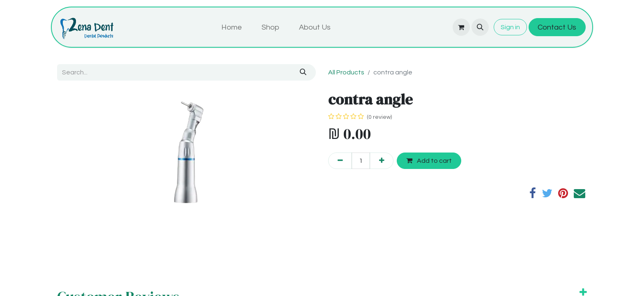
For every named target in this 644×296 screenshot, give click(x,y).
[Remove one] (340, 161)
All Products (346, 72)
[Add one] (382, 161)
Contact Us (557, 27)
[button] (480, 27)
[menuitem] (232, 27)
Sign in (510, 27)
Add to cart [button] (429, 161)
